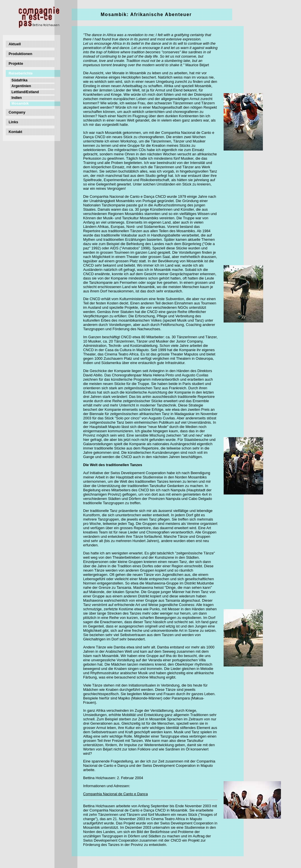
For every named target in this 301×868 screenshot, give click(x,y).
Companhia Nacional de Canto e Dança (116, 794)
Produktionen (20, 54)
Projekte (16, 63)
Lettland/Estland (25, 92)
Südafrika (19, 80)
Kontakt (15, 132)
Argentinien (21, 86)
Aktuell (15, 44)
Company (17, 112)
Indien (17, 98)
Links (13, 122)
